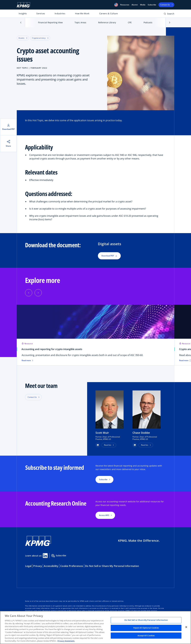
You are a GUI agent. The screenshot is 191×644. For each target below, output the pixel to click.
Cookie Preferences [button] (72, 566)
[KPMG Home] (23, 5)
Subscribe (152, 5)
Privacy (38, 566)
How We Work (82, 13)
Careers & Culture (109, 13)
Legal (28, 566)
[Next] (38, 293)
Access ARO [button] (104, 515)
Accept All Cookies (146, 635)
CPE (130, 22)
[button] (116, 5)
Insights (23, 13)
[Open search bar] (169, 14)
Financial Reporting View (50, 22)
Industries (60, 13)
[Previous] (29, 293)
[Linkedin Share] (45, 556)
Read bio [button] (108, 445)
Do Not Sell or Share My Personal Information (112, 566)
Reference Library (107, 22)
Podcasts (148, 22)
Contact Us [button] (32, 397)
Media (143, 5)
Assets (23, 38)
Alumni (135, 5)
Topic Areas (80, 22)
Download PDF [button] (109, 256)
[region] (95, 628)
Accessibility (51, 566)
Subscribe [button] (103, 479)
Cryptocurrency (40, 38)
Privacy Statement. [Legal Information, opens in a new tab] (66, 641)
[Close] (186, 627)
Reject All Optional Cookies (146, 628)
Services (41, 13)
